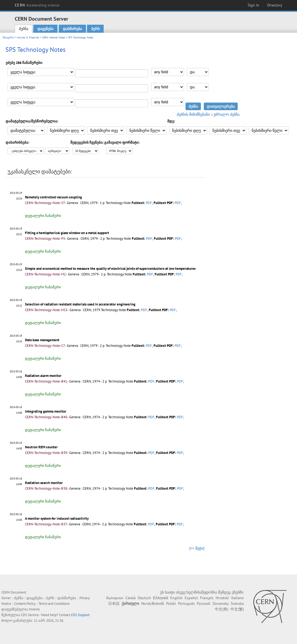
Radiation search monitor (44, 483)
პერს (95, 29)
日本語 (114, 603)
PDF (149, 203)
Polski (171, 603)
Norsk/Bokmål (153, 603)
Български (115, 598)
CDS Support (80, 615)
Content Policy (25, 604)
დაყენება (45, 29)
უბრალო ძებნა (227, 114)
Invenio (34, 609)
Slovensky (220, 603)
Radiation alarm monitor (43, 376)
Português (186, 603)
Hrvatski (222, 598)
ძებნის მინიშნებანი (193, 114)
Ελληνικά (161, 598)
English (176, 598)
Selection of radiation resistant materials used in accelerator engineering (80, 304)
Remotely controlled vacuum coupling (53, 197)
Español (191, 598)
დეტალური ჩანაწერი (43, 216)
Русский (204, 603)
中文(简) (222, 609)
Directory (275, 5)
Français (207, 598)
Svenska (237, 603)
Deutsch (144, 598)
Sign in (253, 5)
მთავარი (8, 37)
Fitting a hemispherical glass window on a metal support (67, 233)
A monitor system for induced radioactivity (57, 519)
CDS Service (30, 615)
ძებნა (23, 29)
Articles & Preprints (28, 37)
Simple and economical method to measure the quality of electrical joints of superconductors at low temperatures (110, 269)
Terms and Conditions (54, 604)
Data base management (42, 340)
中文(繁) (237, 609)
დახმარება (72, 29)
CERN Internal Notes (53, 37)
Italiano (238, 598)
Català (131, 598)
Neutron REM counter (41, 447)
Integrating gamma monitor (46, 411)
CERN (37, 5)
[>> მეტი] (197, 548)
